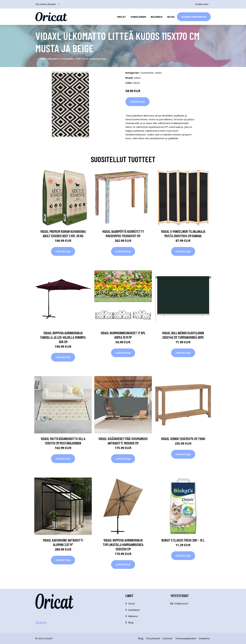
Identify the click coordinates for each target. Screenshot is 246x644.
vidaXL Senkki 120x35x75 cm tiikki (183, 439)
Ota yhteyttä (153, 638)
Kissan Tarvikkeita (194, 17)
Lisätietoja (137, 102)
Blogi (171, 17)
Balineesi (157, 17)
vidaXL (158, 73)
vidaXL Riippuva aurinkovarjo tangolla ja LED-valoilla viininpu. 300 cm (63, 337)
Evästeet (168, 638)
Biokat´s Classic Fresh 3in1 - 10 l (183, 540)
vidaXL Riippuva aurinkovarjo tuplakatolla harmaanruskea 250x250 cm (123, 545)
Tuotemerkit (147, 73)
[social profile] (59, 4)
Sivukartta (204, 638)
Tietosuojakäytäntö (186, 638)
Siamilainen (138, 17)
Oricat (121, 17)
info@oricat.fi (201, 4)
